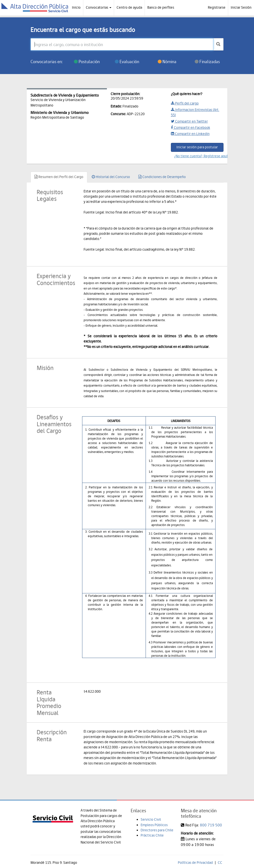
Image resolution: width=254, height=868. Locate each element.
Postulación (87, 62)
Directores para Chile (157, 830)
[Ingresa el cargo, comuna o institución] (122, 44)
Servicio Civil (151, 819)
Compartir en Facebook (190, 128)
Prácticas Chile (152, 835)
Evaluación (127, 62)
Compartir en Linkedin (190, 134)
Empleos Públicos (154, 825)
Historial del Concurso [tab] (111, 177)
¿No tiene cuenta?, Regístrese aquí (199, 156)
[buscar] (218, 44)
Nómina (167, 62)
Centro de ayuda (129, 7)
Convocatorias (99, 7)
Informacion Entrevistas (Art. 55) (195, 112)
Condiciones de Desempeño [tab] (162, 177)
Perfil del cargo (185, 103)
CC (220, 863)
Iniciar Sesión (241, 7)
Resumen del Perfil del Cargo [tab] (59, 177)
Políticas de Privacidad (195, 863)
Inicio (76, 7)
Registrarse (217, 7)
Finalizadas (207, 62)
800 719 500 (211, 825)
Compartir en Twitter (189, 121)
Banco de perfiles (161, 7)
